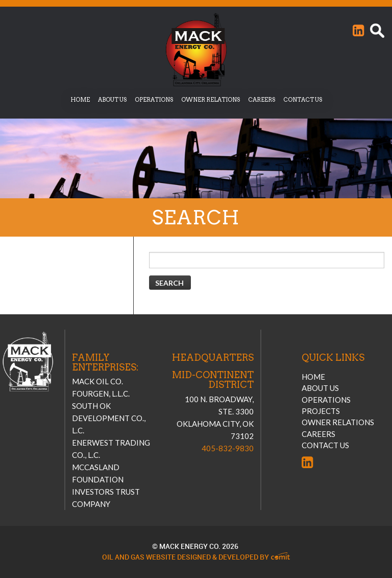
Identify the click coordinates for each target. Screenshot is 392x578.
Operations (154, 100)
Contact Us (303, 100)
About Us (112, 100)
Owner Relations (211, 100)
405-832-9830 (228, 448)
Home (80, 100)
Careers (262, 100)
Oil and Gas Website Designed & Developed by (196, 557)
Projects (321, 411)
